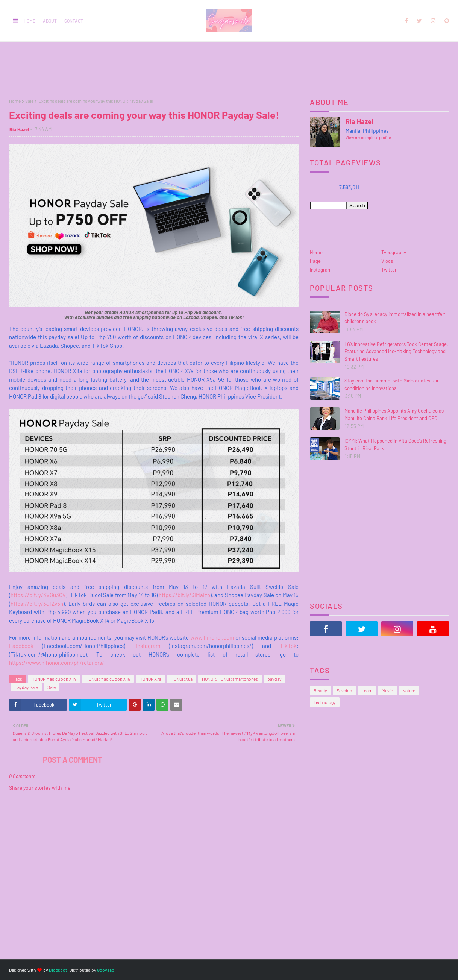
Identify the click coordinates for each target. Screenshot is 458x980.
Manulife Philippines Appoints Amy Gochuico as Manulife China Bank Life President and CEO (394, 414)
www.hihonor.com (211, 637)
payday (274, 679)
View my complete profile (368, 137)
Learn (367, 690)
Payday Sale (26, 687)
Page (315, 261)
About (50, 21)
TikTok (284, 646)
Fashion (344, 690)
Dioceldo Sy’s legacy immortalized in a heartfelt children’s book (395, 318)
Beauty (320, 690)
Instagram (143, 646)
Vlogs (387, 261)
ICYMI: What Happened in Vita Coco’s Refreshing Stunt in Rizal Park (395, 444)
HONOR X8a (182, 679)
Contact (74, 21)
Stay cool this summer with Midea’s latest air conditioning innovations (392, 384)
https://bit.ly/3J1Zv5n (37, 604)
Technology (325, 702)
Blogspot (58, 970)
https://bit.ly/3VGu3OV (38, 595)
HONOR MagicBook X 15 (108, 679)
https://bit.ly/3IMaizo (184, 595)
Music (387, 690)
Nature (409, 690)
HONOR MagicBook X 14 (54, 679)
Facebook (21, 646)
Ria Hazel (19, 129)
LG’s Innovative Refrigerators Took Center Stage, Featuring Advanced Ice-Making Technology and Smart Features (396, 351)
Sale (29, 101)
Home (30, 21)
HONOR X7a (150, 679)
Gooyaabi (106, 970)
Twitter (389, 270)
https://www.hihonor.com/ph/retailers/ (57, 663)
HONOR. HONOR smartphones (230, 679)
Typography (394, 252)
